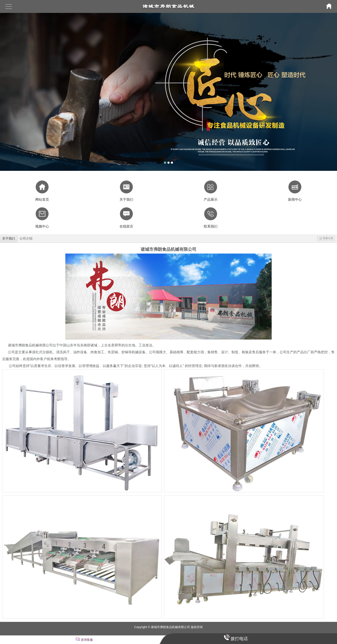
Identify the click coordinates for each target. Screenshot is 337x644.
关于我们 (9, 238)
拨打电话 (239, 639)
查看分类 (326, 238)
